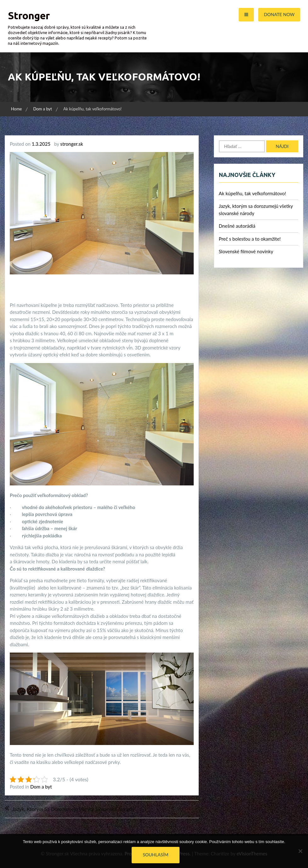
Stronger (29, 15)
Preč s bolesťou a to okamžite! (250, 239)
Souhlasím (156, 855)
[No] (300, 851)
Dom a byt (41, 787)
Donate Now (279, 14)
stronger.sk (71, 144)
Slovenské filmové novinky (246, 251)
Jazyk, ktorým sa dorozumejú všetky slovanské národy (73, 809)
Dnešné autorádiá (237, 226)
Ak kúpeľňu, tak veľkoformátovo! (253, 193)
